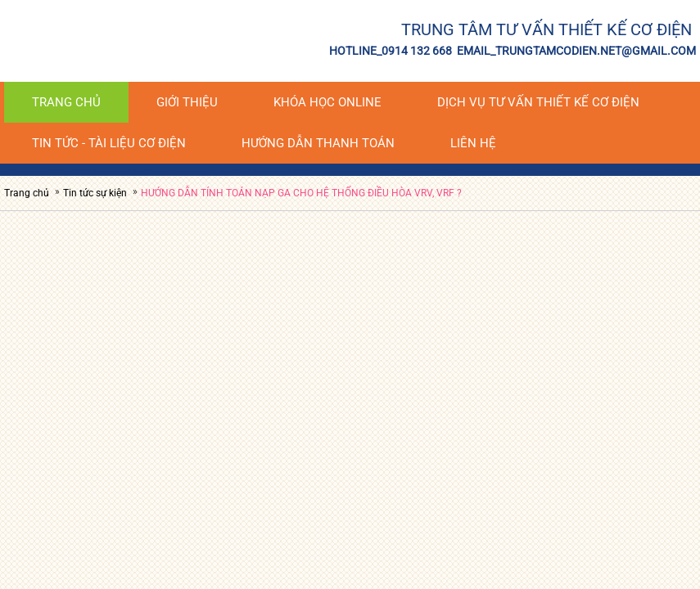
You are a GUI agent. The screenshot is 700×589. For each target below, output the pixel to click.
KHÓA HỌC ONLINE (327, 102)
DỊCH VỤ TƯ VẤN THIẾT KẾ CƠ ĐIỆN (538, 102)
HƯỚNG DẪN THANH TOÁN (318, 143)
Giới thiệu (187, 102)
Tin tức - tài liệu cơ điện (109, 143)
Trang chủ (66, 102)
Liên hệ (473, 143)
